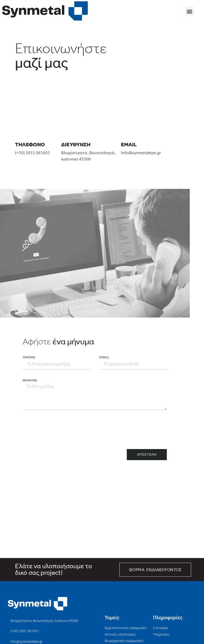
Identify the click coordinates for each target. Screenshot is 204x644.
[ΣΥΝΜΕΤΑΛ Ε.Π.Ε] (95, 519)
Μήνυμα (30, 380)
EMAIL (105, 357)
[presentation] (63, 430)
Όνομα (29, 357)
